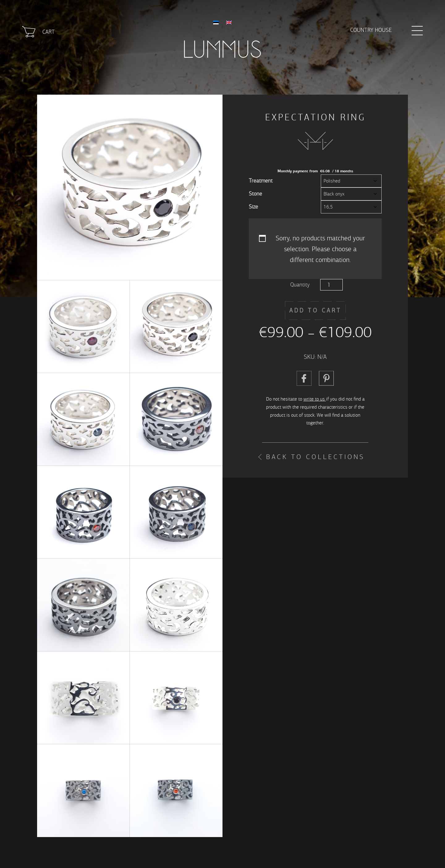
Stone (255, 194)
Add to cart (315, 310)
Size (253, 207)
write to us (315, 399)
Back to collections (315, 457)
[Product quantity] (331, 285)
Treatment (261, 181)
